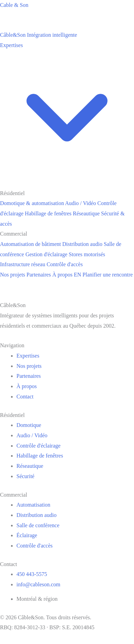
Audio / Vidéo (32, 435)
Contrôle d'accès (35, 546)
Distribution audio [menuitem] (82, 244)
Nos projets (13, 275)
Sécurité (25, 476)
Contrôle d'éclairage (39, 446)
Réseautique (30, 466)
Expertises (28, 356)
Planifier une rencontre (108, 275)
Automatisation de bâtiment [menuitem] (31, 244)
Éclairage (27, 535)
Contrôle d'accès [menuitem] (65, 264)
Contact (25, 397)
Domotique (29, 425)
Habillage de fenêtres (40, 456)
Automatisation (33, 505)
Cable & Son (14, 5)
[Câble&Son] (39, 35)
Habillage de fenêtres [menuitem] (48, 213)
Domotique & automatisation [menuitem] (32, 203)
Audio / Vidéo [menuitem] (81, 203)
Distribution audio (36, 515)
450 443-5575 (32, 574)
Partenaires (39, 275)
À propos (62, 275)
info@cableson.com (38, 584)
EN (78, 275)
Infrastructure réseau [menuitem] (23, 264)
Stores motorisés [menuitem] (87, 254)
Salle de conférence (38, 525)
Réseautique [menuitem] (86, 213)
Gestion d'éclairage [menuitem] (46, 254)
